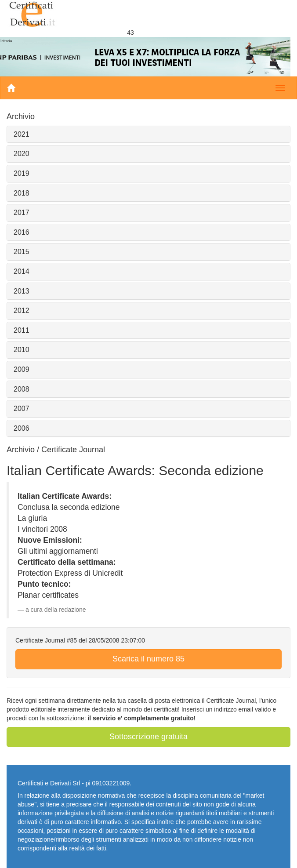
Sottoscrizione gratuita (148, 737)
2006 (22, 428)
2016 (22, 232)
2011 (22, 330)
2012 (22, 311)
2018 (22, 193)
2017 (22, 212)
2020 (22, 154)
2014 (22, 271)
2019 (22, 173)
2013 (22, 291)
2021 (22, 134)
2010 (22, 350)
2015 (22, 252)
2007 (22, 409)
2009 (22, 369)
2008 (22, 389)
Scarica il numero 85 (148, 659)
